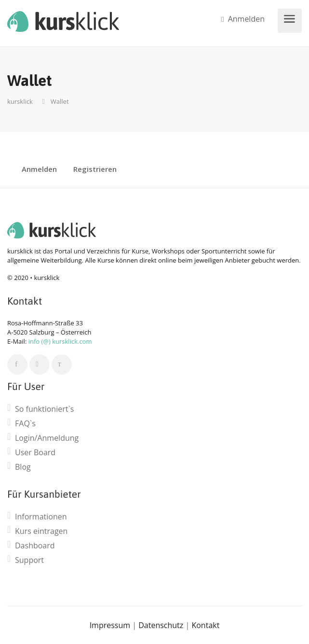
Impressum (110, 625)
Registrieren (95, 170)
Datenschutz (161, 625)
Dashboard (35, 546)
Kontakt (205, 625)
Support (29, 560)
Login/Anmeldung (47, 438)
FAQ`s (25, 424)
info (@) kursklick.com (60, 341)
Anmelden (243, 19)
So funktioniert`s (44, 409)
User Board (35, 453)
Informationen (41, 517)
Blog (23, 467)
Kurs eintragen (41, 531)
